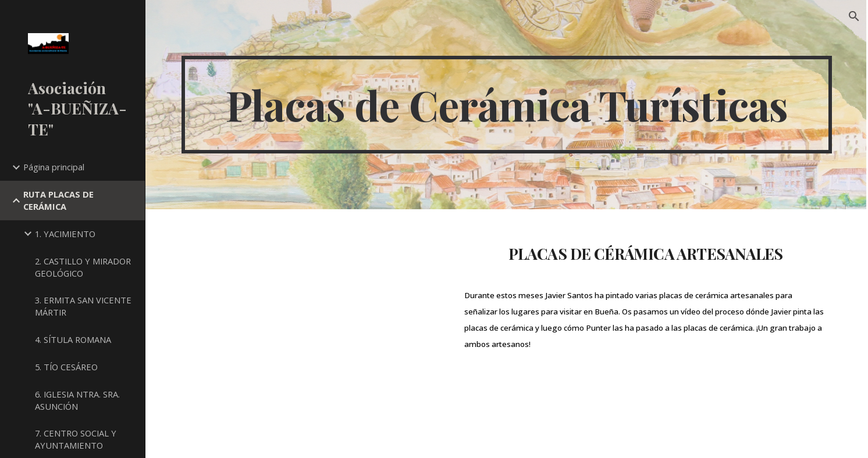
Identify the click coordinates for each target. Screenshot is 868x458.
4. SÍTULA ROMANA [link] (73, 339)
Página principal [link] (54, 167)
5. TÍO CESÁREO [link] (66, 367)
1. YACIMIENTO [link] (65, 234)
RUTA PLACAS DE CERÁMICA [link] (58, 200)
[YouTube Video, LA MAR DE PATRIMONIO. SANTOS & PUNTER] (312, 334)
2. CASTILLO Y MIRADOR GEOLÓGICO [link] (83, 267)
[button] (854, 16)
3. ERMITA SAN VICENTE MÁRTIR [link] (83, 306)
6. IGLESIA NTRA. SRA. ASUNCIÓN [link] (77, 400)
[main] (506, 105)
